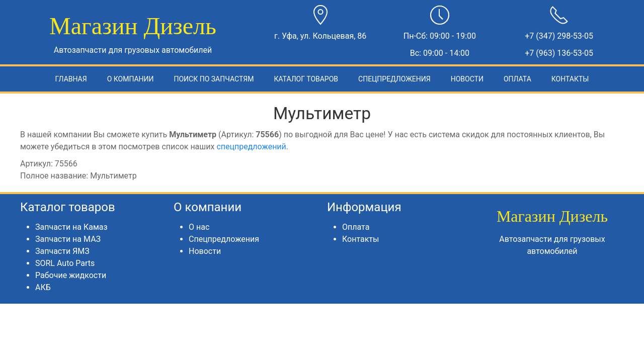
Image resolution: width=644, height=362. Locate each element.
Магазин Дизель (133, 26)
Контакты (570, 79)
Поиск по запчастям (214, 79)
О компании (131, 79)
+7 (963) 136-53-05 (559, 53)
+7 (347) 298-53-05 (559, 36)
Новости (467, 79)
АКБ (43, 287)
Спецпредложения (394, 79)
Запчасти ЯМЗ (62, 251)
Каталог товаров (306, 79)
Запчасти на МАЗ (68, 239)
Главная (71, 79)
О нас (199, 227)
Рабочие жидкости (71, 275)
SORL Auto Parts (65, 263)
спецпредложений (251, 147)
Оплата (517, 79)
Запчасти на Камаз (71, 227)
